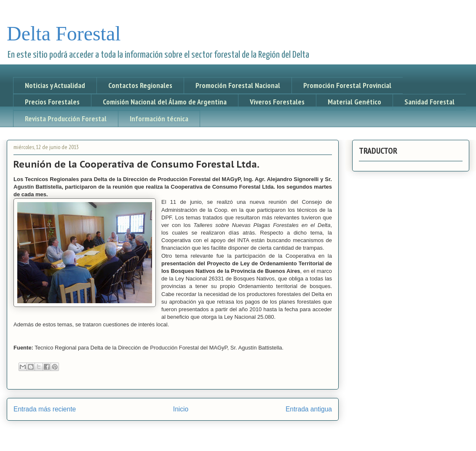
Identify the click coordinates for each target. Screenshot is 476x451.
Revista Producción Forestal (66, 119)
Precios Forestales (52, 102)
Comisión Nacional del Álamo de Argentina (165, 102)
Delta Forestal (64, 33)
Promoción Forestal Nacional (238, 85)
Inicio (181, 409)
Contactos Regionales (140, 85)
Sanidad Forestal (429, 102)
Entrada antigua (309, 409)
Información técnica (159, 119)
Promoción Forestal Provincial (347, 85)
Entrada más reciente (45, 409)
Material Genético (354, 102)
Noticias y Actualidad (55, 85)
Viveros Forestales (277, 102)
